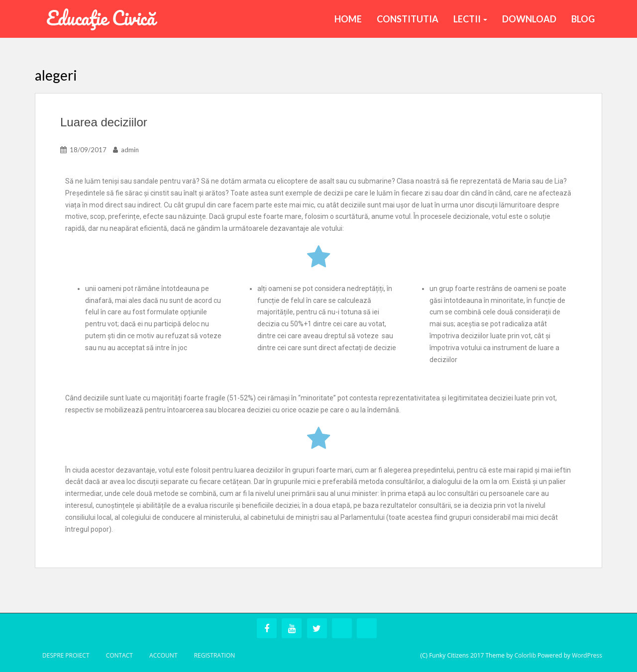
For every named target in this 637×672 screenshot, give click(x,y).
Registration (215, 655)
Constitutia (408, 19)
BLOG (583, 19)
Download (529, 19)
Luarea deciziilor (104, 122)
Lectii (470, 19)
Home (348, 19)
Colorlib (525, 655)
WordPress (587, 655)
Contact (119, 655)
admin (130, 150)
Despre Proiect (66, 655)
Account (163, 655)
